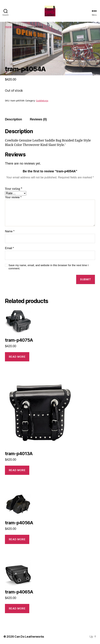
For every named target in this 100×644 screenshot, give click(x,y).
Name (10, 231)
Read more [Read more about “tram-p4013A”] (17, 470)
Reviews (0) (38, 119)
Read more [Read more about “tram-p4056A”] (17, 539)
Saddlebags (20, 27)
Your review (13, 197)
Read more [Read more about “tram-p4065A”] (17, 608)
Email (9, 248)
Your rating (14, 189)
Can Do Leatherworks (29, 637)
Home (8, 27)
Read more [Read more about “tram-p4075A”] (17, 357)
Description (13, 119)
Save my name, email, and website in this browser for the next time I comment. (49, 267)
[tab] (13, 119)
